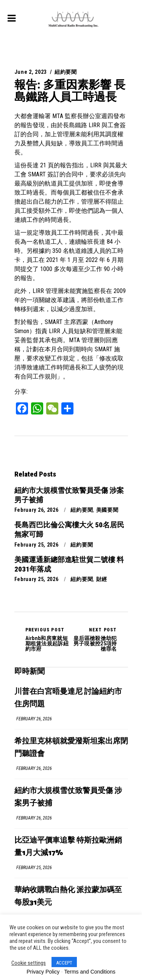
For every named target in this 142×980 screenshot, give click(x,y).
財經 (102, 579)
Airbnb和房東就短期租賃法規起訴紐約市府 (48, 639)
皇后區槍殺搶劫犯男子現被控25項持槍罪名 (94, 639)
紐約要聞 (66, 72)
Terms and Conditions (90, 972)
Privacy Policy (43, 972)
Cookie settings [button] (29, 963)
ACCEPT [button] (64, 963)
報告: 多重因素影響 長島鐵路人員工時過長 (70, 91)
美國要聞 (107, 510)
